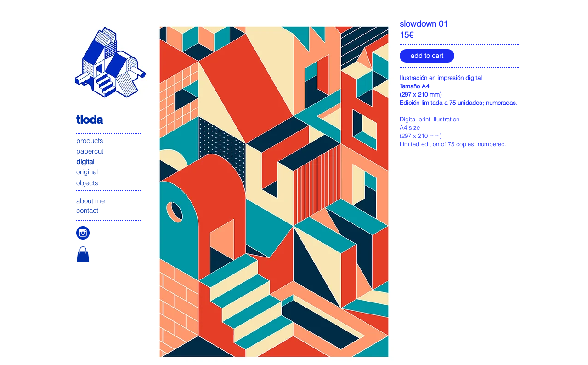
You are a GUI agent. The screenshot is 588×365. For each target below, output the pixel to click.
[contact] (109, 210)
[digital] (109, 161)
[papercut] (109, 151)
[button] (83, 254)
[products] (109, 140)
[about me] (109, 201)
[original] (109, 172)
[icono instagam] (83, 233)
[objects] (109, 183)
